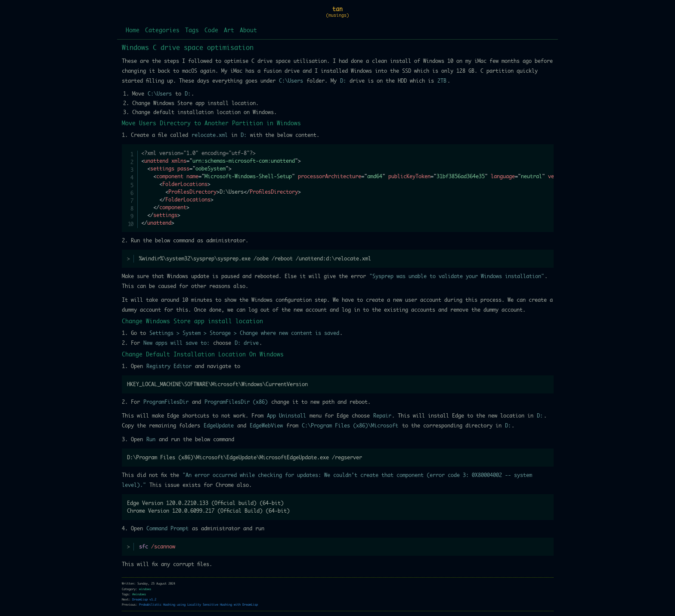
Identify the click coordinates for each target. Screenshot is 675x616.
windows (145, 589)
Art (229, 31)
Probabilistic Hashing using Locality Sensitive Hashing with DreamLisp (198, 605)
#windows (139, 594)
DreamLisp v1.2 (144, 599)
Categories (162, 31)
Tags (192, 31)
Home (133, 31)
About (248, 31)
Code (211, 31)
